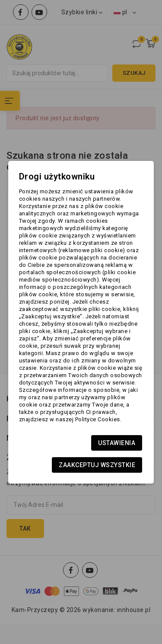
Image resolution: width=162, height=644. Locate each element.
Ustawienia (117, 443)
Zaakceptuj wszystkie (97, 465)
